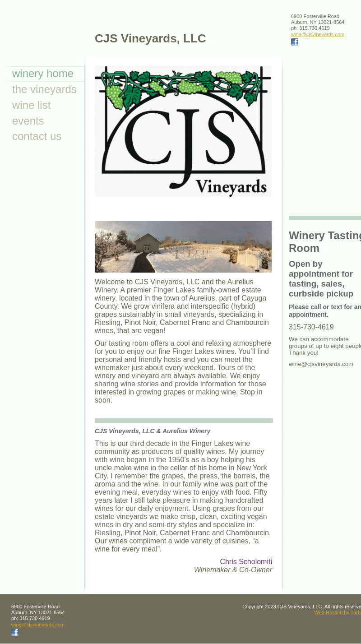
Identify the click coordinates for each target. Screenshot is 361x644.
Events (28, 121)
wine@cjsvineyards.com (318, 34)
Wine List (31, 105)
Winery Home (43, 73)
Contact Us (37, 136)
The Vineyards (44, 89)
